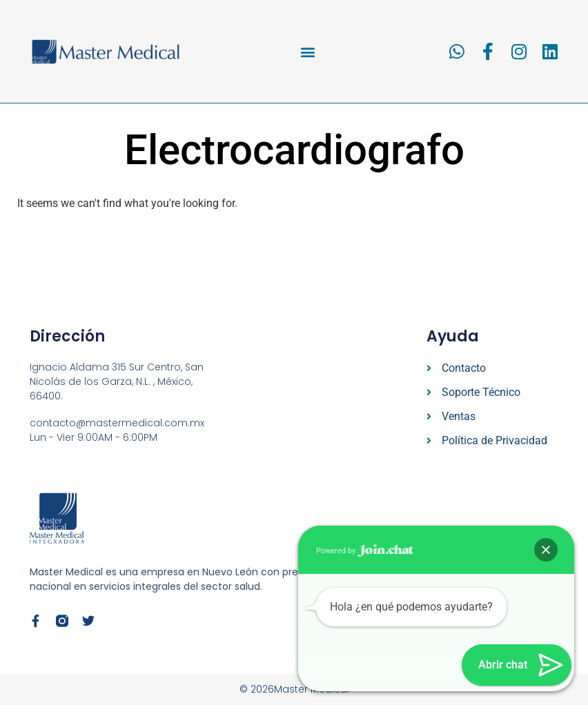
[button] (308, 51)
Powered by (365, 551)
